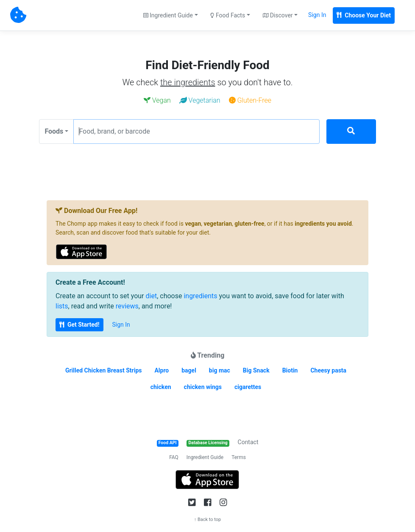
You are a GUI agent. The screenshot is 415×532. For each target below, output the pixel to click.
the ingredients (188, 82)
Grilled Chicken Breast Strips (104, 370)
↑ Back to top (208, 519)
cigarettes (248, 387)
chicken (161, 387)
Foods (54, 131)
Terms (239, 457)
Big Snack (256, 370)
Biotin (290, 370)
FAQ (174, 457)
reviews (127, 306)
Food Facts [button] (228, 15)
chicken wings (203, 387)
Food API (168, 443)
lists (62, 306)
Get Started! (79, 325)
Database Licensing (208, 443)
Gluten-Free (250, 100)
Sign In (317, 15)
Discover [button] (278, 15)
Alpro (162, 370)
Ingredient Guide (205, 457)
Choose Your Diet (364, 15)
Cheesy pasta (328, 370)
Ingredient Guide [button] (168, 15)
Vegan (157, 100)
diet (152, 296)
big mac (220, 370)
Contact (248, 442)
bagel (189, 370)
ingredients (200, 296)
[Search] (351, 132)
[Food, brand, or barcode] (196, 132)
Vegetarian (200, 100)
